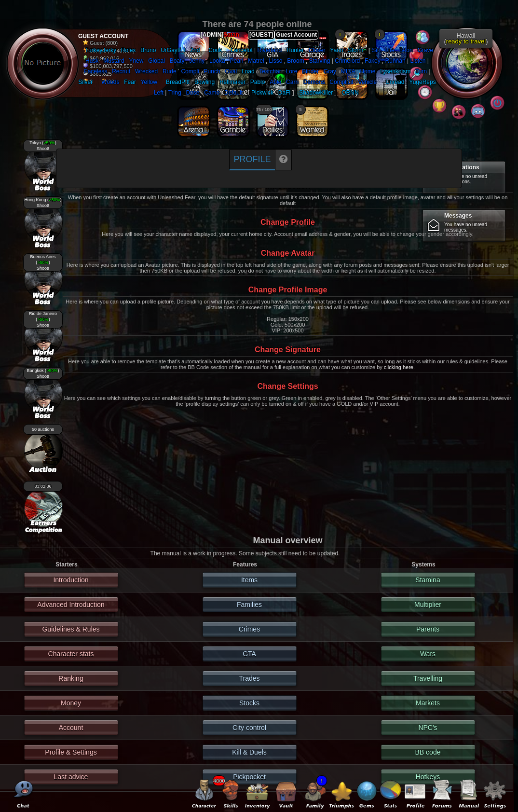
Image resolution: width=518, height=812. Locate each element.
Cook (215, 50)
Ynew (136, 61)
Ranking (71, 678)
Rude (170, 71)
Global (157, 61)
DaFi (284, 93)
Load (248, 71)
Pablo (258, 82)
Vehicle (367, 82)
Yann (336, 50)
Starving (319, 61)
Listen (418, 61)
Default (233, 93)
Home (368, 71)
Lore (292, 71)
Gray (330, 71)
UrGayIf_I (173, 50)
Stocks (249, 703)
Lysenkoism (395, 71)
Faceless (95, 71)
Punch (212, 71)
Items (249, 580)
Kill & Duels (249, 752)
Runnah (395, 61)
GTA (249, 654)
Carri (292, 82)
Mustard (114, 61)
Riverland (270, 50)
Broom (295, 61)
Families (249, 605)
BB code (428, 752)
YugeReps (422, 82)
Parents (428, 629)
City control (249, 728)
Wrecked (146, 71)
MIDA (348, 71)
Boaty (177, 61)
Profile (252, 159)
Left (159, 93)
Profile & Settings (71, 752)
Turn (421, 71)
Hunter (295, 50)
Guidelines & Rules (71, 629)
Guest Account (296, 35)
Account (71, 728)
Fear (130, 82)
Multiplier (428, 605)
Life (389, 50)
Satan (231, 35)
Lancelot (241, 50)
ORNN (350, 93)
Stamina (428, 580)
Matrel (256, 61)
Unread (395, 82)
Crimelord (347, 61)
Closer (317, 50)
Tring (175, 93)
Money (71, 703)
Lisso (275, 61)
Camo (212, 93)
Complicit (341, 82)
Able (275, 82)
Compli (190, 71)
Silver (85, 82)
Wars (428, 654)
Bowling (204, 82)
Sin (376, 50)
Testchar (270, 71)
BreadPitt (178, 82)
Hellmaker (232, 82)
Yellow (149, 82)
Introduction (71, 580)
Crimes (249, 629)
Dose (192, 93)
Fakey (373, 61)
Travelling (428, 678)
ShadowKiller (316, 93)
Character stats (71, 654)
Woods (110, 82)
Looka (217, 61)
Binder (310, 71)
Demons (314, 82)
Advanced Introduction (71, 605)
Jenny (197, 61)
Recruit (121, 71)
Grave (425, 50)
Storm (355, 50)
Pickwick (262, 93)
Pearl (237, 61)
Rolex (129, 50)
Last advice (71, 777)
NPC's (428, 728)
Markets (428, 703)
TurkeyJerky (101, 50)
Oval (231, 71)
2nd (195, 50)
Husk (92, 61)
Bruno (148, 50)
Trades (249, 678)
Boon (406, 50)
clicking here (399, 367)
